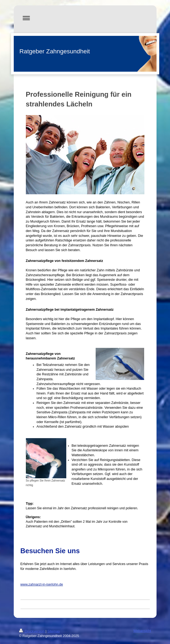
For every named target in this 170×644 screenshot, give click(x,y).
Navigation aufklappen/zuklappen (85, 18)
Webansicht (142, 631)
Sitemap (54, 631)
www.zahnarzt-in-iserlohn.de (42, 584)
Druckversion (32, 631)
